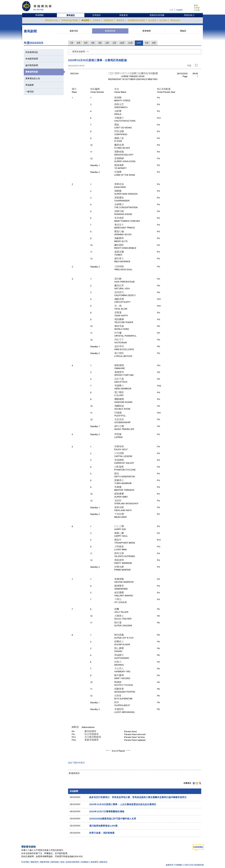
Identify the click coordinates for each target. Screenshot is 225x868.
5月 (86, 43)
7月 (71, 43)
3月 (100, 43)
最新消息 (74, 31)
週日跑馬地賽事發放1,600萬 (103, 826)
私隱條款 (85, 862)
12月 (122, 43)
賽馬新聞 (85, 20)
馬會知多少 (189, 15)
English (180, 10)
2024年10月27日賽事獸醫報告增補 (107, 811)
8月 (154, 43)
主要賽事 (96, 20)
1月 (114, 43)
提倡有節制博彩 (73, 862)
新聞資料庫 (110, 31)
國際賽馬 (120, 20)
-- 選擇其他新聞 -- (79, 52)
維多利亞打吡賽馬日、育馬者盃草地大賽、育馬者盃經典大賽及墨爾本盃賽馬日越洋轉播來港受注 (138, 797)
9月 (147, 43)
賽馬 (196, 6)
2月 (107, 43)
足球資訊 (96, 15)
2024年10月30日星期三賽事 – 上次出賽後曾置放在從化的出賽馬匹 (123, 804)
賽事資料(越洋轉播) (70, 20)
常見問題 (25, 862)
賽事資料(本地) (51, 20)
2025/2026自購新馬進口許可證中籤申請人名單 (113, 819)
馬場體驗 (39, 15)
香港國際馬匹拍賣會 (136, 20)
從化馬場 (152, 20)
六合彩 (197, 10)
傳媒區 (183, 31)
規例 (63, 862)
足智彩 (197, 8)
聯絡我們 (34, 862)
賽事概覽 (147, 31)
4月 (93, 43)
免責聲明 (94, 862)
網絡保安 (104, 862)
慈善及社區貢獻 (157, 15)
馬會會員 (123, 15)
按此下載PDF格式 (76, 763)
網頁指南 (55, 862)
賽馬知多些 (175, 20)
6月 (79, 43)
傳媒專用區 (45, 862)
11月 (130, 43)
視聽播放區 (108, 20)
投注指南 (163, 20)
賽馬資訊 (71, 15)
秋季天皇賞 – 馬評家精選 (102, 833)
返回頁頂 (75, 773)
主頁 (171, 10)
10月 (139, 43)
